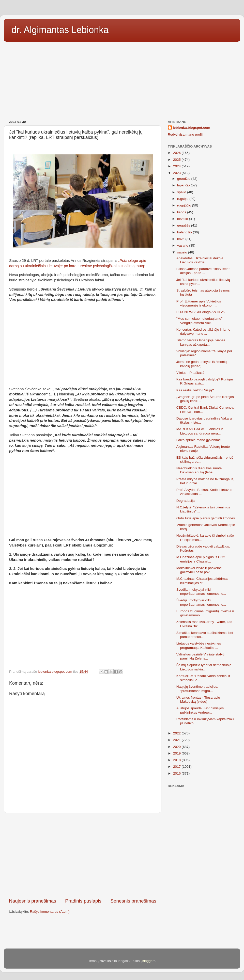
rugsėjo (183, 199)
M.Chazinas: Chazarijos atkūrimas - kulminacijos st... (203, 581)
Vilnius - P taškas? (190, 373)
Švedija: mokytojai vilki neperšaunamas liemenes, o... (201, 592)
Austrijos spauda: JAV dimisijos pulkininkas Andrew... (200, 710)
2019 (177, 753)
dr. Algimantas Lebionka (60, 30)
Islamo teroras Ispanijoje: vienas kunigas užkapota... (201, 342)
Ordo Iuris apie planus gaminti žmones (206, 518)
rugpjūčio (185, 205)
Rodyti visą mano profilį (186, 134)
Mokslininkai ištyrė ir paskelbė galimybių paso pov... (199, 570)
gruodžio (184, 179)
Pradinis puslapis (83, 901)
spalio (182, 192)
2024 (177, 166)
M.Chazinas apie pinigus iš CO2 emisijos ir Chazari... (201, 559)
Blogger (148, 961)
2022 (177, 733)
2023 (177, 173)
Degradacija (186, 501)
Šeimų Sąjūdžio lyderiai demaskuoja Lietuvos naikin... (204, 667)
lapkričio (184, 185)
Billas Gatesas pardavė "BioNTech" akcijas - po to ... (203, 271)
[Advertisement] (122, 79)
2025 (177, 160)
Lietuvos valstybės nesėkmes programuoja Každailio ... (199, 645)
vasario (183, 245)
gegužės (184, 225)
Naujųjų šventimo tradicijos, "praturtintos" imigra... (197, 689)
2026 (177, 153)
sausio (183, 252)
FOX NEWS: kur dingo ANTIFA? (201, 312)
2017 (177, 767)
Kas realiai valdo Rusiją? (195, 390)
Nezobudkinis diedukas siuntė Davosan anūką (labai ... (199, 470)
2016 (177, 773)
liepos (182, 212)
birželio (183, 219)
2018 (177, 760)
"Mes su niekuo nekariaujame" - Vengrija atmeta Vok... (201, 321)
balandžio (185, 232)
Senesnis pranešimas (133, 901)
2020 (177, 747)
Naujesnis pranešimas (33, 901)
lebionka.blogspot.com (192, 128)
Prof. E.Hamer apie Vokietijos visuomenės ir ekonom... (199, 303)
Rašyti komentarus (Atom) (50, 912)
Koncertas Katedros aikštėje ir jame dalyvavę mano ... (203, 332)
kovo (181, 239)
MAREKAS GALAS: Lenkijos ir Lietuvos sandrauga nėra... (200, 431)
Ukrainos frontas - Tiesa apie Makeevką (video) (198, 700)
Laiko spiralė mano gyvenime (199, 440)
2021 (177, 740)
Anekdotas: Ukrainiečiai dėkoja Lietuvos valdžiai (200, 260)
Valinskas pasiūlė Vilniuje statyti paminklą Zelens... (200, 656)
